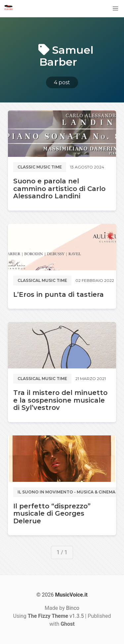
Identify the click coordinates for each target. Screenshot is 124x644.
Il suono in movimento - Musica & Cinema (66, 492)
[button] (115, 9)
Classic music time (40, 167)
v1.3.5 (56, 616)
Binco (73, 608)
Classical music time (42, 280)
